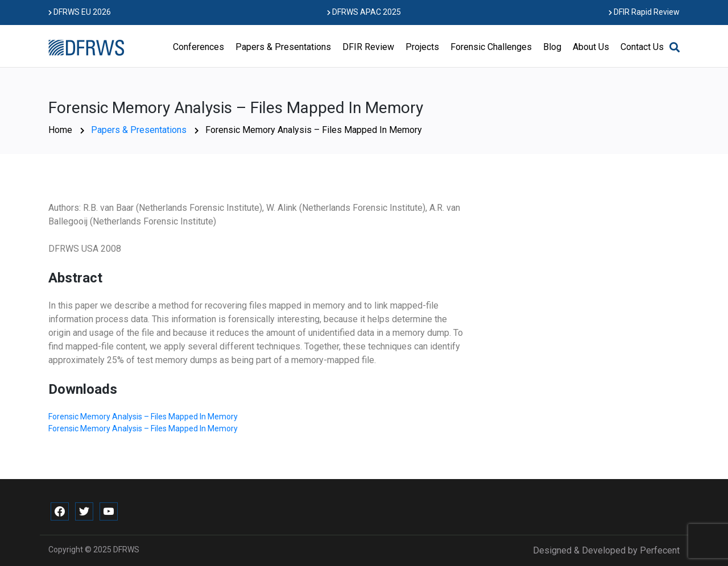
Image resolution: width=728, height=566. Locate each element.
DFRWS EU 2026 (80, 12)
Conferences (198, 47)
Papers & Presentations (283, 47)
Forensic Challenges (491, 47)
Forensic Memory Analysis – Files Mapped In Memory (143, 417)
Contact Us (642, 47)
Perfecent (660, 550)
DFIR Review (368, 47)
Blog (552, 47)
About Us (591, 47)
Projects (422, 47)
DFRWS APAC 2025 (364, 12)
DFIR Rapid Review (644, 12)
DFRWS (126, 550)
